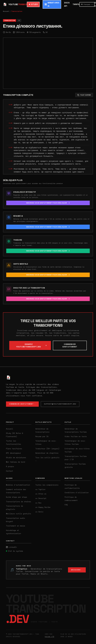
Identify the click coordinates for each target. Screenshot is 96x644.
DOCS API (67, 4)
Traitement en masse (15, 526)
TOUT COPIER (84, 95)
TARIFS (76, 4)
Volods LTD (49, 637)
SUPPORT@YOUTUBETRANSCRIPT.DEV (60, 404)
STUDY (33, 4)
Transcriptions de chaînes (18, 502)
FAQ (66, 505)
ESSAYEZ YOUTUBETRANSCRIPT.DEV (32, 345)
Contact (9, 471)
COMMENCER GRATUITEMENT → (22, 404)
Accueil (6, 11)
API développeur (13, 453)
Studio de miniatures (16, 458)
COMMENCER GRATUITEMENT (70, 345)
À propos (10, 466)
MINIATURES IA (52, 4)
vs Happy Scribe (43, 507)
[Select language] (87, 4)
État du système (14, 551)
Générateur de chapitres (47, 453)
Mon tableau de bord (15, 462)
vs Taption (40, 489)
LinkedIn (11, 547)
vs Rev (38, 503)
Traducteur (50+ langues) (47, 449)
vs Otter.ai (41, 494)
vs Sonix (39, 512)
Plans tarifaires (14, 449)
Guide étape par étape (16, 497)
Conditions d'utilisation (77, 493)
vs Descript (41, 498)
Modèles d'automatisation (18, 485)
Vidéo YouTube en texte (76, 436)
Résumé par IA (42, 436)
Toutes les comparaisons (47, 485)
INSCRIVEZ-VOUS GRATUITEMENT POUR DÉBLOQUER (48, 203)
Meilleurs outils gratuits (18, 514)
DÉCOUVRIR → (77, 570)
